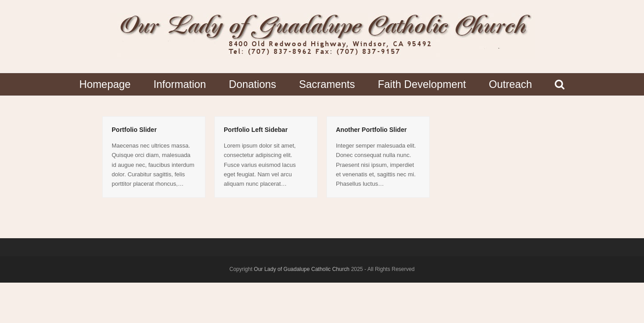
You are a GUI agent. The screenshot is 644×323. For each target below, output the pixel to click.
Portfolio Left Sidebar (256, 130)
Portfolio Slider (134, 130)
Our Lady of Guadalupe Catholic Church (302, 269)
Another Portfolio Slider (371, 130)
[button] (560, 84)
